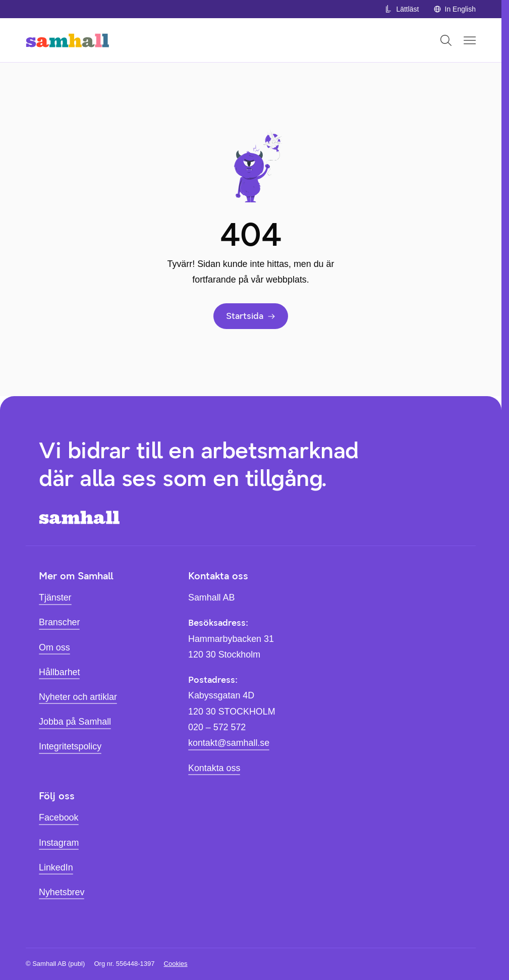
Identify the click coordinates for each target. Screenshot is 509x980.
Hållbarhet (59, 672)
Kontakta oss (214, 768)
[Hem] (67, 40)
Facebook (59, 818)
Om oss (54, 647)
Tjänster (55, 597)
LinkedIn (56, 867)
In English (455, 9)
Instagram (59, 843)
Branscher (59, 622)
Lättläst (402, 9)
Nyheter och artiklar (78, 697)
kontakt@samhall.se (229, 743)
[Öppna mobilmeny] (470, 40)
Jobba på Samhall (75, 722)
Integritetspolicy (70, 746)
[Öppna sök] (446, 40)
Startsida (251, 316)
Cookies (176, 964)
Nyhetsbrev (62, 892)
